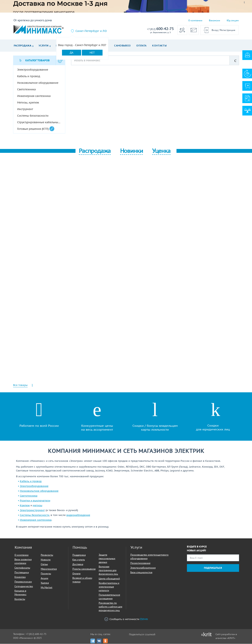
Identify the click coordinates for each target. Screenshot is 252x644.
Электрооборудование (34, 486)
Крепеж (25, 506)
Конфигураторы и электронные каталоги (109, 587)
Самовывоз (122, 46)
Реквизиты (47, 555)
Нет (92, 53)
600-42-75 (160, 29)
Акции (45, 578)
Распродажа (22, 46)
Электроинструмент (32, 510)
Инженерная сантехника (36, 520)
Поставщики (22, 573)
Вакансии (215, 20)
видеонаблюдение (78, 515)
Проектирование (140, 563)
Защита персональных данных (107, 559)
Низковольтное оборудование (39, 491)
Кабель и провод (31, 481)
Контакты (159, 46)
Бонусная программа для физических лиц (108, 570)
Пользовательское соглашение (109, 597)
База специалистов (141, 573)
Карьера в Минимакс (20, 593)
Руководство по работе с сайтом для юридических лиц (110, 607)
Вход (215, 30)
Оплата (141, 46)
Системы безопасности (35, 515)
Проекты (46, 574)
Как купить (79, 560)
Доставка (78, 564)
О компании (195, 20)
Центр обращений (109, 579)
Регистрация (228, 30)
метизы (38, 506)
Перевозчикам (23, 582)
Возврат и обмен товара (82, 580)
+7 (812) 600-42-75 (36, 634)
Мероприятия (49, 569)
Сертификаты (22, 568)
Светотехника (29, 496)
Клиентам (20, 577)
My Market (47, 588)
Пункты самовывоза (84, 569)
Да (72, 53)
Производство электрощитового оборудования (149, 557)
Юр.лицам (233, 20)
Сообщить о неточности (126, 619)
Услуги (44, 46)
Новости (46, 560)
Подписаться (213, 568)
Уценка (45, 583)
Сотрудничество (24, 586)
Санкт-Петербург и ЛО (91, 31)
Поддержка (79, 555)
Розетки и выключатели (35, 501)
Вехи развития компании (23, 561)
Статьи (44, 564)
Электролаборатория (143, 568)
